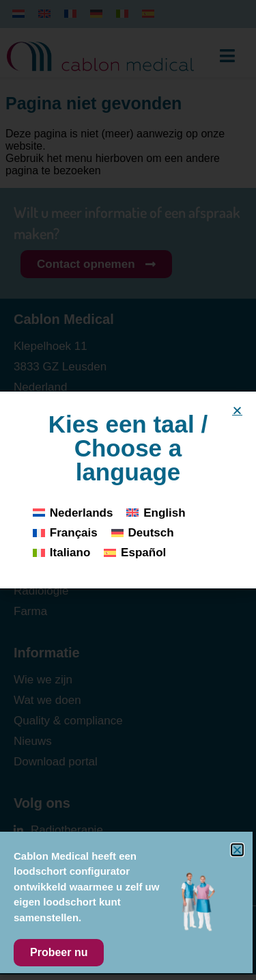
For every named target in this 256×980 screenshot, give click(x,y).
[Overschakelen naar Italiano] (61, 553)
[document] (128, 490)
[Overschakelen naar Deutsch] (143, 533)
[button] (237, 410)
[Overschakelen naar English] (156, 513)
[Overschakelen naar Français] (65, 533)
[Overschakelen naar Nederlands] (73, 513)
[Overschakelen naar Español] (135, 553)
